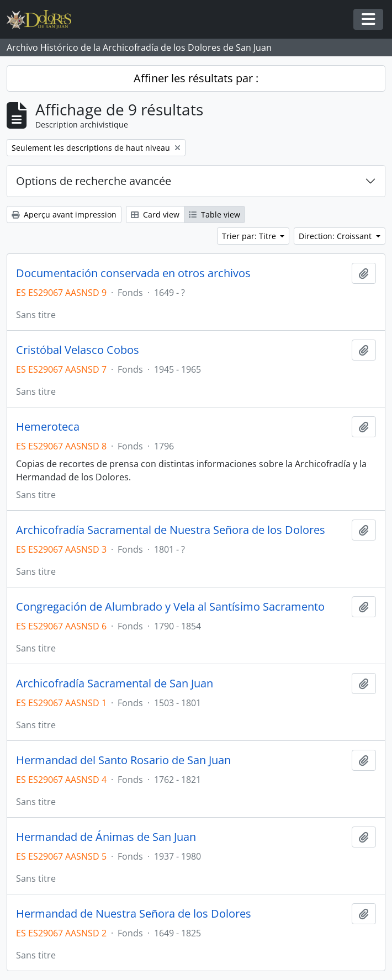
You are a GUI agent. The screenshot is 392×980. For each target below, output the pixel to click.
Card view (155, 214)
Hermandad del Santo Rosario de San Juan (123, 760)
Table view (214, 214)
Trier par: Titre (250, 236)
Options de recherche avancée (94, 181)
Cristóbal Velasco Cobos (78, 350)
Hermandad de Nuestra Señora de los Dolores (134, 914)
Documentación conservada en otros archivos (133, 273)
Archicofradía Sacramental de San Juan (115, 684)
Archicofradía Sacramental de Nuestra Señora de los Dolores (171, 530)
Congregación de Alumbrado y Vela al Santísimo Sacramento (170, 607)
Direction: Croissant (336, 236)
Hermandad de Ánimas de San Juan (106, 837)
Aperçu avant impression (64, 214)
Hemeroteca (48, 427)
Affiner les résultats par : (196, 78)
